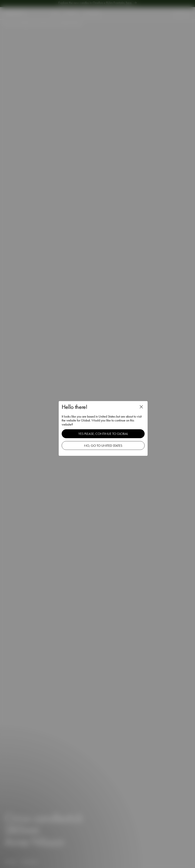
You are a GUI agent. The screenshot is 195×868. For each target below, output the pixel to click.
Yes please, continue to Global (103, 434)
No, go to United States (103, 446)
